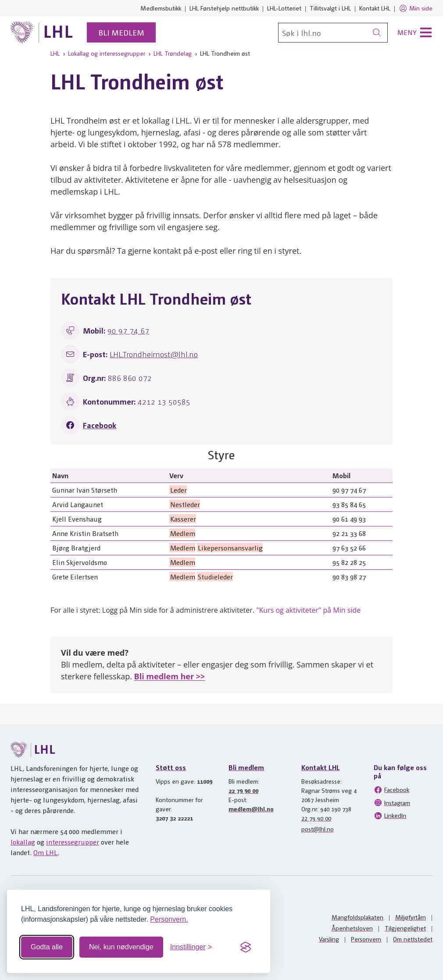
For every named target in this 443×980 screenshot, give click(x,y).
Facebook (100, 425)
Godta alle (47, 947)
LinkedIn (390, 816)
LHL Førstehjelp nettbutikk (224, 8)
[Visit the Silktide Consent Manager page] (246, 947)
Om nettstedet (413, 939)
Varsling (329, 939)
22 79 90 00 (243, 790)
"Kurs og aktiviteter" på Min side (308, 610)
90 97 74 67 (128, 330)
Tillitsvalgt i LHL (330, 8)
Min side (416, 8)
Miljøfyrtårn (411, 917)
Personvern (366, 939)
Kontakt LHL (375, 8)
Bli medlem (121, 32)
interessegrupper (73, 842)
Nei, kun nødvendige (121, 947)
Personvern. (169, 919)
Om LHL (46, 852)
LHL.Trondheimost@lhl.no (154, 354)
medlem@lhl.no (251, 809)
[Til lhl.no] (42, 32)
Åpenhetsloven (352, 928)
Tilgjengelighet (405, 928)
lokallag (23, 842)
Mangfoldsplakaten (357, 917)
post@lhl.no (318, 829)
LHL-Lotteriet (284, 8)
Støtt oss (171, 767)
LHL (55, 53)
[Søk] (333, 33)
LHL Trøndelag (173, 53)
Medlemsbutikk (161, 8)
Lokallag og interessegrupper (107, 53)
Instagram (392, 802)
